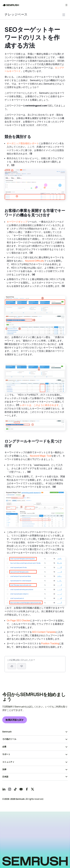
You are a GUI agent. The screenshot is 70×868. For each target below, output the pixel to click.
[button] (22, 666)
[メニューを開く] (66, 5)
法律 (4, 769)
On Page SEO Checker (18, 620)
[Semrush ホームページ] (11, 5)
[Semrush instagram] (10, 789)
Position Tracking (50, 643)
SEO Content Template (44, 632)
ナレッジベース (16, 15)
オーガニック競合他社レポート (23, 143)
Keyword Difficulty (35, 261)
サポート (6, 754)
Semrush (7, 732)
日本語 (5, 777)
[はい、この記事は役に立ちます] (12, 666)
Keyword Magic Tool (41, 456)
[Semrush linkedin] (4, 789)
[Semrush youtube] (21, 789)
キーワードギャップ (17, 222)
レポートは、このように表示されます (39, 405)
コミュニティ (8, 762)
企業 (4, 747)
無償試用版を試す (15, 720)
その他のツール (9, 739)
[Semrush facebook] (27, 789)
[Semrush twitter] (32, 789)
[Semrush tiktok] (15, 789)
